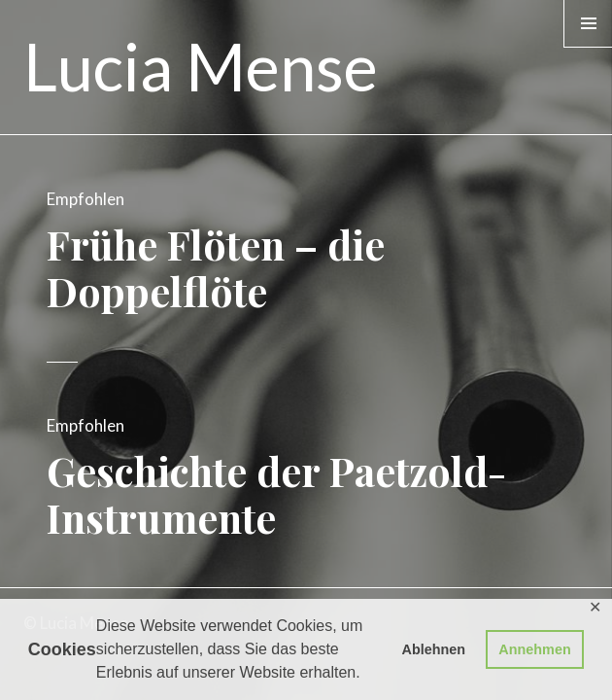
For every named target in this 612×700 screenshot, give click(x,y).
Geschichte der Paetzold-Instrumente (276, 494)
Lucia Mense (201, 66)
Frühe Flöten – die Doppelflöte (216, 267)
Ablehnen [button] (434, 649)
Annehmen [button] (534, 649)
